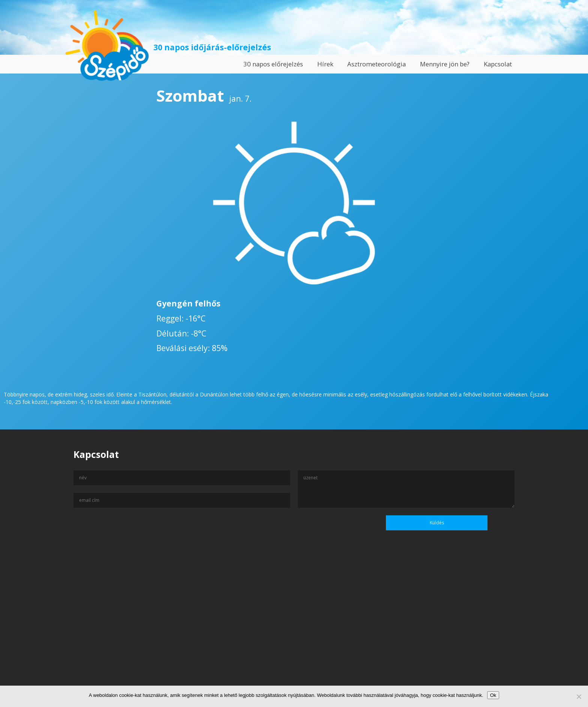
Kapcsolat (498, 64)
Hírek (325, 64)
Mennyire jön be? (445, 64)
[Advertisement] (294, 635)
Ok (493, 695)
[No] (579, 696)
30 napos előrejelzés (273, 64)
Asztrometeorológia (376, 64)
